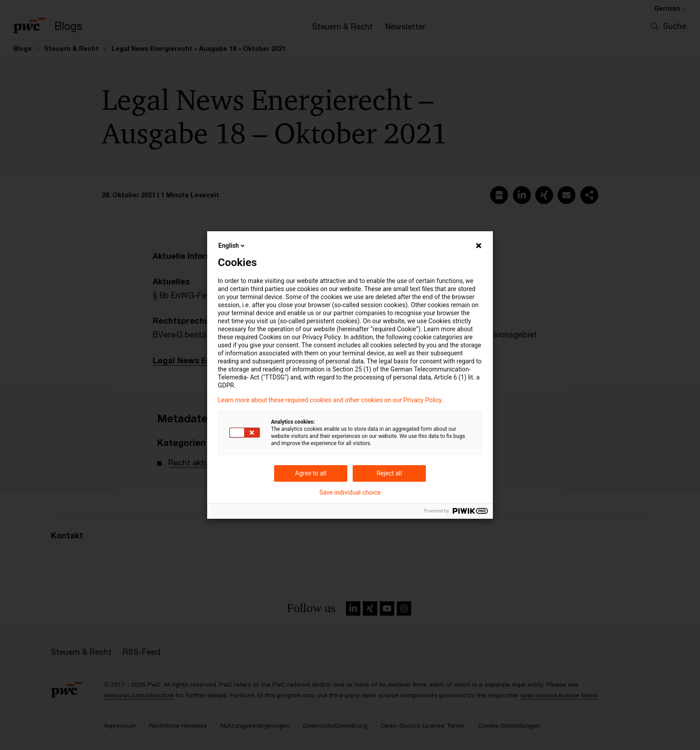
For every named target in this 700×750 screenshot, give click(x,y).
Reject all (390, 473)
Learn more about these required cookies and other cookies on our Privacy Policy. (331, 400)
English (232, 246)
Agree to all (311, 473)
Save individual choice (350, 492)
